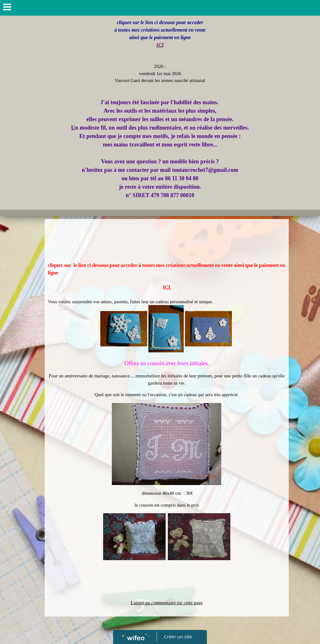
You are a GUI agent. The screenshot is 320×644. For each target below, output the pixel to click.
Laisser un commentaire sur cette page (167, 603)
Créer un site (178, 636)
